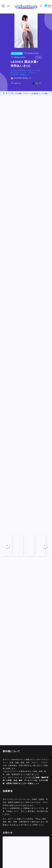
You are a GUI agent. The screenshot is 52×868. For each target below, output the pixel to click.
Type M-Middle (11, 70)
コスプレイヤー (43, 70)
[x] (42, 81)
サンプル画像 (9, 54)
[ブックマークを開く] (45, 7)
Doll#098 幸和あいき (15, 76)
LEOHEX (13, 72)
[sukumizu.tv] (26, 7)
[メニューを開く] (49, 7)
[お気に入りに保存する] (8, 81)
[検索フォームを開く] (41, 7)
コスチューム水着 (27, 70)
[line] (45, 81)
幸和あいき (24, 72)
